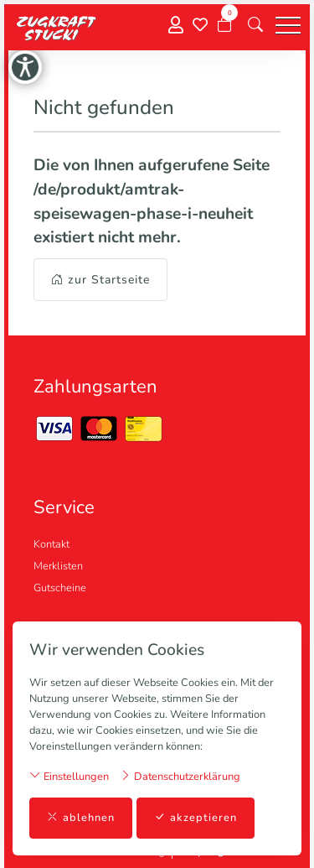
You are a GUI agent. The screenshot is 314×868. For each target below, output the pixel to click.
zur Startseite (100, 280)
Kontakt (51, 544)
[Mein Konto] (176, 26)
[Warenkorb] (224, 25)
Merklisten (58, 566)
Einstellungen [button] (69, 776)
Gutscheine (60, 588)
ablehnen (81, 818)
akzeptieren (196, 818)
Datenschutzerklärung (180, 776)
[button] (255, 25)
